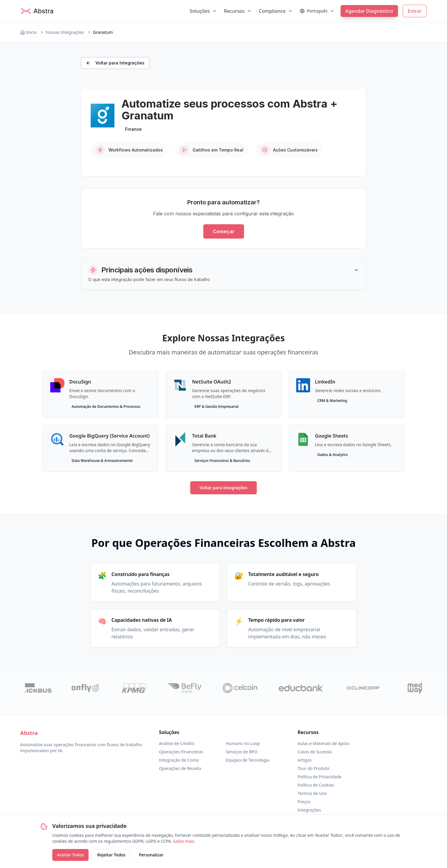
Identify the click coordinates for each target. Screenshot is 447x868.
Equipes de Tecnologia (248, 760)
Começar (224, 231)
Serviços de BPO (242, 752)
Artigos (304, 760)
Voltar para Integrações (115, 63)
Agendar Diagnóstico (369, 11)
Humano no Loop (243, 743)
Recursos (238, 11)
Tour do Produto (313, 768)
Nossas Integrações (65, 32)
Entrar (415, 11)
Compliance (276, 11)
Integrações (309, 810)
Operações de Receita (180, 768)
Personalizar (151, 855)
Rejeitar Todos (111, 855)
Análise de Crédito (177, 743)
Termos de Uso (312, 793)
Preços (304, 802)
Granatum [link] (103, 32)
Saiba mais (184, 841)
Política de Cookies (316, 785)
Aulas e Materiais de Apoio (323, 743)
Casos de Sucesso (315, 752)
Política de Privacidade (319, 777)
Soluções (203, 11)
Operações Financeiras (181, 752)
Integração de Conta (179, 760)
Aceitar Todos (70, 855)
